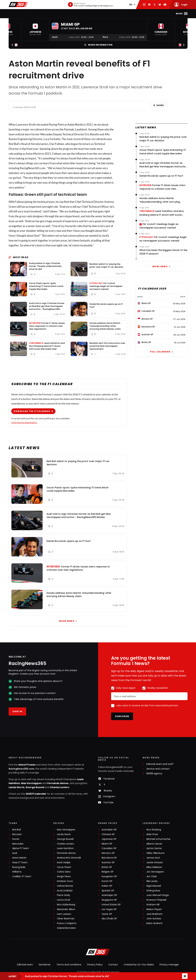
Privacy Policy (95, 965)
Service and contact (158, 769)
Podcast (122, 14)
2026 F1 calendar (36, 794)
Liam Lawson (64, 914)
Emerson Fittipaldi (156, 900)
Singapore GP (109, 900)
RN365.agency (154, 774)
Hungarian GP (109, 876)
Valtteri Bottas (65, 886)
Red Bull (17, 830)
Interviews (91, 14)
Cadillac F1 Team (22, 876)
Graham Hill (153, 905)
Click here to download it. (24, 422)
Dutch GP (107, 881)
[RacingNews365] (98, 952)
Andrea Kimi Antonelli (69, 858)
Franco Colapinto (67, 923)
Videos (107, 14)
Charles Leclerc (60, 787)
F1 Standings (71, 14)
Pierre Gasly (64, 895)
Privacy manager (169, 965)
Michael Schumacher (159, 839)
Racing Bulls (19, 867)
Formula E (138, 14)
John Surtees (154, 919)
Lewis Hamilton (65, 848)
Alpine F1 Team (21, 848)
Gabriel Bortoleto (66, 928)
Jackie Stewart (155, 863)
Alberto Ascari (154, 844)
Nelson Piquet (154, 909)
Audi (15, 853)
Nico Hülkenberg (66, 905)
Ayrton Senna (154, 848)
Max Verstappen (31, 783)
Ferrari (16, 839)
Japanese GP (109, 839)
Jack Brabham (155, 914)
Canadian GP (109, 848)
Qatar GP (107, 914)
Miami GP (107, 844)
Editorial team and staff (160, 764)
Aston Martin (75, 124)
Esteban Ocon (65, 881)
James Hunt (153, 858)
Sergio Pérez (64, 876)
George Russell (35, 787)
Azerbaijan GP (109, 895)
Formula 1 (70, 129)
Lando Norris (17, 787)
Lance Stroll (63, 900)
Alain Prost (152, 834)
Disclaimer (45, 965)
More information (98, 45)
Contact (113, 965)
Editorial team (25, 965)
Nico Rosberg (154, 830)
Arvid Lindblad (65, 891)
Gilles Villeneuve (155, 853)
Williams (17, 872)
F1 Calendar (51, 14)
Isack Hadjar (64, 863)
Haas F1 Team (20, 863)
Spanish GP (108, 891)
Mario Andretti (154, 923)
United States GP (111, 905)
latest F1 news (27, 765)
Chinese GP (108, 834)
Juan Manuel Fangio (158, 895)
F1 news (34, 14)
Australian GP (109, 830)
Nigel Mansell (154, 886)
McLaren (17, 834)
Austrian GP (108, 863)
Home (22, 14)
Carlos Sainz (64, 872)
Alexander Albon (66, 909)
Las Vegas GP (109, 909)
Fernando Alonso (58, 783)
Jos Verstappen (155, 872)
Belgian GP (108, 872)
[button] (35, 30)
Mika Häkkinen (154, 867)
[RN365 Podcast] (91, 5)
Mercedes (46, 134)
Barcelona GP (109, 858)
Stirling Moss (153, 891)
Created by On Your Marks (139, 965)
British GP (107, 867)
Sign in (17, 711)
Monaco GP (108, 853)
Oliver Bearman (66, 919)
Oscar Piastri (64, 867)
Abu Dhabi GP (109, 919)
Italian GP (107, 886)
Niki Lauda (152, 881)
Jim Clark (152, 876)
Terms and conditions (69, 965)
